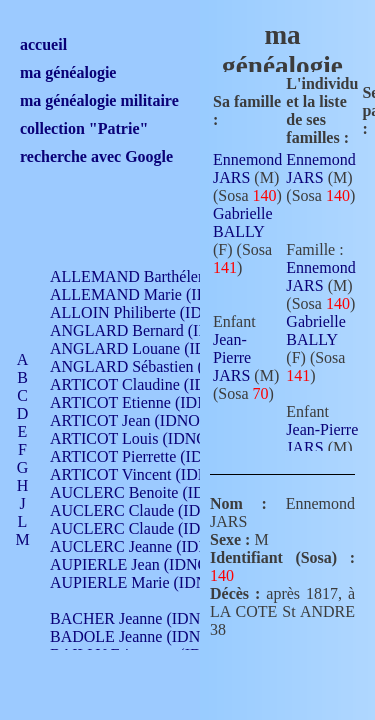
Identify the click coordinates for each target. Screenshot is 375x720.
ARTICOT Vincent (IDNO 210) (152, 474)
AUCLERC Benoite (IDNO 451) (155, 492)
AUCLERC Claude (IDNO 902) (153, 510)
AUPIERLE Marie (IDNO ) (139, 582)
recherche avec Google (96, 156)
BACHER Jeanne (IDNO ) (135, 618)
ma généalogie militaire (99, 100)
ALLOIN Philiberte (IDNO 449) (154, 312)
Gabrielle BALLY (243, 222)
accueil (43, 44)
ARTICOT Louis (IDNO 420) (145, 438)
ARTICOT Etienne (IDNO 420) (152, 402)
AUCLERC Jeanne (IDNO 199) (152, 546)
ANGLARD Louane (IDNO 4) (148, 348)
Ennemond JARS (247, 168)
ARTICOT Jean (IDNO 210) (141, 420)
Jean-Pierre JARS (232, 357)
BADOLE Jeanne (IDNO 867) (147, 636)
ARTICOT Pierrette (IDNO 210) (154, 456)
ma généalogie (68, 72)
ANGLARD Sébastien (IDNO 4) (155, 366)
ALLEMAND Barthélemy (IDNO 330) (175, 276)
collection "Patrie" (84, 128)
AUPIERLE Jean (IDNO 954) (146, 564)
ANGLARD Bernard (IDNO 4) (150, 330)
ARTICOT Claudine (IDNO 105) (156, 384)
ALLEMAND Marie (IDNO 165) (157, 294)
